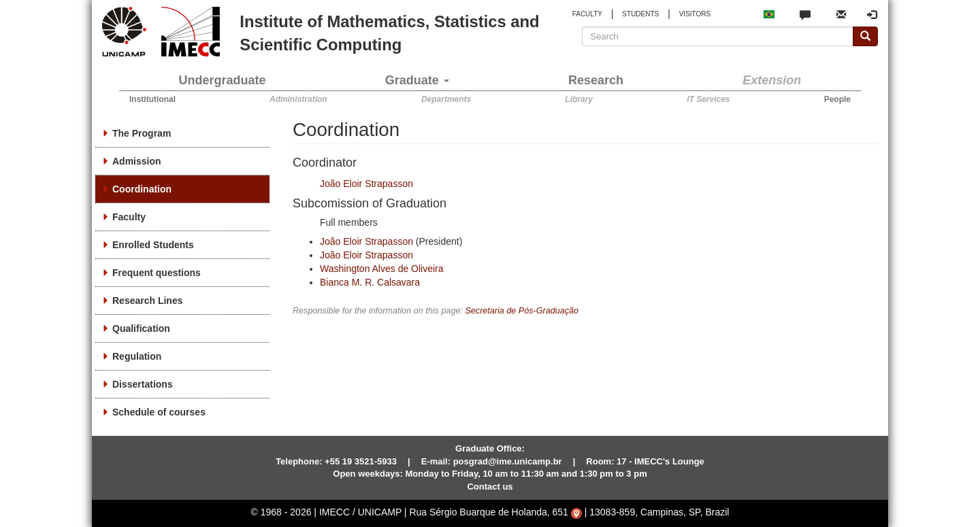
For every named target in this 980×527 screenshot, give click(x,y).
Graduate (417, 80)
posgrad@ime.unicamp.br (508, 461)
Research (596, 80)
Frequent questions (157, 273)
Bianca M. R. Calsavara (370, 282)
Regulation (137, 356)
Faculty (129, 217)
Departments (446, 99)
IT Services (708, 99)
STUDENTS (640, 14)
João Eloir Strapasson (366, 184)
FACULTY (587, 14)
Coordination (142, 189)
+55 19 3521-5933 (361, 461)
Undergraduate (223, 80)
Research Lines (148, 301)
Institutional (152, 99)
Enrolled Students (153, 245)
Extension (772, 80)
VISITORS (695, 14)
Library (579, 99)
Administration (298, 99)
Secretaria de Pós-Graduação (522, 311)
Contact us (490, 487)
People (837, 99)
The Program (142, 133)
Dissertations (143, 384)
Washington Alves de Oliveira (382, 269)
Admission (137, 161)
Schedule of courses (159, 412)
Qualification (141, 328)
